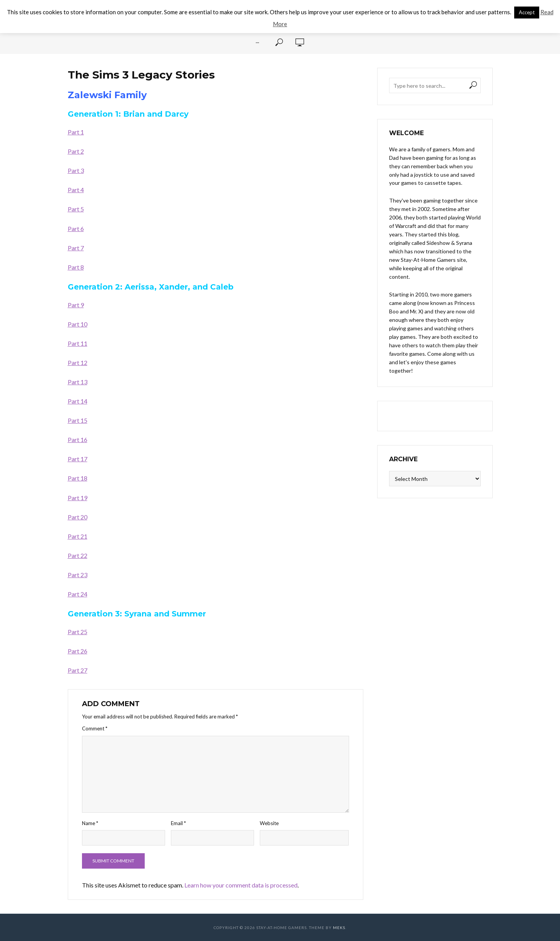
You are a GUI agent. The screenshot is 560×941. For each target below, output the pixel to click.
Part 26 (78, 651)
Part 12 (78, 363)
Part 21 (78, 536)
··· (257, 42)
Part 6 (76, 229)
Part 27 (78, 670)
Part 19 (78, 498)
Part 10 (78, 324)
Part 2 (76, 151)
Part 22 (78, 555)
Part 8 (76, 267)
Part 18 (78, 478)
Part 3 (76, 170)
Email (178, 823)
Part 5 (76, 209)
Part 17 (78, 459)
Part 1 (76, 132)
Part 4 (76, 190)
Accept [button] (527, 12)
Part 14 (78, 401)
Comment (95, 728)
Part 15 (78, 420)
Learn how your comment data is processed (241, 885)
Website (269, 823)
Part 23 (78, 575)
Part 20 (78, 517)
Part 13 (78, 382)
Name (90, 823)
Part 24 (78, 594)
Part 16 (78, 440)
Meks (339, 928)
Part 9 (76, 305)
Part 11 (78, 343)
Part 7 (76, 248)
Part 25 (78, 632)
